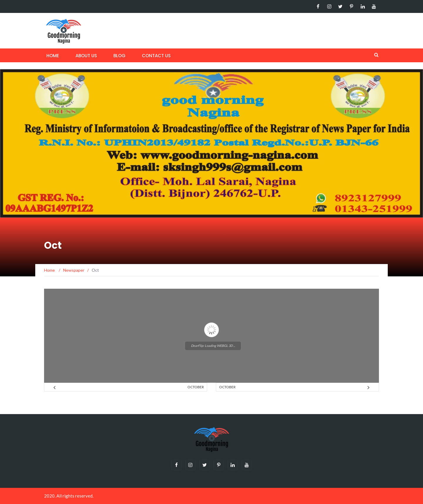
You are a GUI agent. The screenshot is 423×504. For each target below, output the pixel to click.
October (196, 387)
